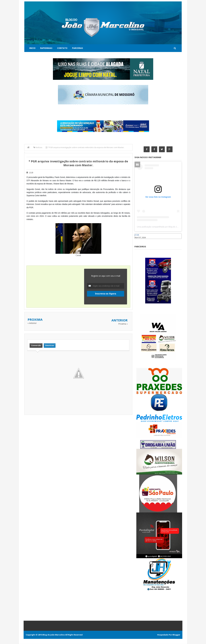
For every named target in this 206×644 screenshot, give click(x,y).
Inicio (32, 48)
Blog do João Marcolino (54, 635)
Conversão (36, 345)
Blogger (176, 635)
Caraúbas (139, 240)
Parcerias (78, 48)
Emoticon (50, 345)
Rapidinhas (46, 48)
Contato (62, 48)
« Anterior (32, 323)
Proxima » (123, 324)
